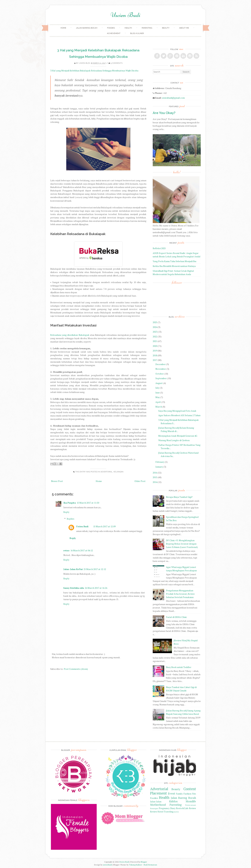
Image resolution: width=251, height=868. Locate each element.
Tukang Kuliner (136, 865)
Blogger (144, 862)
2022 (155, 336)
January (159, 467)
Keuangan (118, 472)
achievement (114, 33)
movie (176, 812)
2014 (155, 482)
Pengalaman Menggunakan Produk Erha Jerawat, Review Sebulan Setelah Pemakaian (180, 594)
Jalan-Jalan (156, 801)
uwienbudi (107, 865)
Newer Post (57, 481)
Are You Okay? (164, 113)
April (158, 402)
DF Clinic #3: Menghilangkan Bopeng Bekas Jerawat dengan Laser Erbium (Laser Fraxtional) (182, 544)
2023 (155, 332)
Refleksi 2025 (159, 248)
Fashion (187, 794)
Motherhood (158, 805)
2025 (155, 322)
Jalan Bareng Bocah (87, 28)
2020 (155, 346)
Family (179, 794)
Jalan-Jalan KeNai (73, 569)
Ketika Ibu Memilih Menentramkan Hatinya (174, 266)
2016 (155, 473)
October (160, 374)
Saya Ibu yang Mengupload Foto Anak (177, 411)
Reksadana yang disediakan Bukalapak (70, 335)
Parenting (147, 28)
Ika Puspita (70, 503)
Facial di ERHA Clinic (176, 617)
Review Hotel (157, 812)
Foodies (111, 28)
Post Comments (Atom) (76, 669)
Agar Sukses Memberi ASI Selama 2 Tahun (179, 415)
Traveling (169, 812)
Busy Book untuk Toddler (179, 667)
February (160, 462)
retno (66, 550)
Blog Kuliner (137, 33)
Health (128, 28)
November (161, 369)
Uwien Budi (125, 15)
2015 (155, 477)
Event (172, 794)
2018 (155, 355)
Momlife (191, 801)
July (157, 388)
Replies (71, 519)
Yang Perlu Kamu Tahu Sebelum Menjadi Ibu (174, 261)
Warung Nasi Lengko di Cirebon (174, 440)
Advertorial (107, 472)
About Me (184, 28)
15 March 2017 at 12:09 (104, 526)
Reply (66, 512)
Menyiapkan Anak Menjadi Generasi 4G (178, 436)
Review (192, 808)
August (159, 383)
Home (63, 28)
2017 (155, 360)
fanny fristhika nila (74, 588)
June (158, 393)
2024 (155, 327)
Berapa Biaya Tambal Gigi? (179, 497)
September (161, 378)
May (158, 397)
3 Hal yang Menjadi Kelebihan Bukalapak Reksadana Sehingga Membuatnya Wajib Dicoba (94, 71)
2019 (155, 351)
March (159, 407)
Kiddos (173, 801)
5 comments (117, 63)
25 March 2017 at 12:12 (95, 569)
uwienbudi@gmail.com (173, 98)
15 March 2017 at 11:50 (88, 503)
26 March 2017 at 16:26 (96, 588)
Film (194, 794)
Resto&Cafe (182, 808)
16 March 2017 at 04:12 (82, 550)
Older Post (140, 481)
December (161, 364)
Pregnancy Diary (167, 808)
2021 (155, 341)
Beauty (166, 28)
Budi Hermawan (150, 865)
